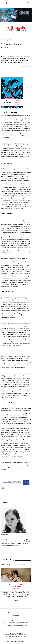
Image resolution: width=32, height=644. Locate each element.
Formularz (16, 615)
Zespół (8, 612)
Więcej (16, 600)
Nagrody (27, 612)
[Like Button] (3, 488)
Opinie (13, 612)
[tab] (5, 564)
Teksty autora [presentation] (5, 564)
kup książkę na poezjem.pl (9, 113)
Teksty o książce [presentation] (20, 564)
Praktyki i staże (20, 612)
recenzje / (16, 586)
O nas (4, 612)
